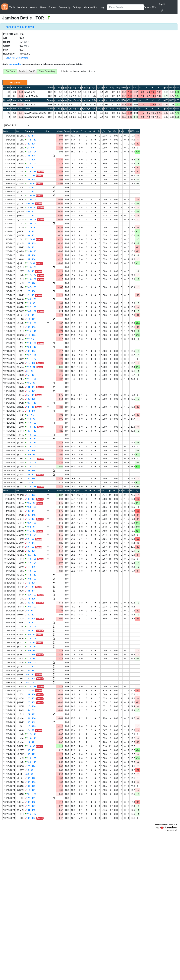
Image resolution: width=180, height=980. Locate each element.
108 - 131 (30, 603)
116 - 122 (30, 483)
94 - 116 (29, 407)
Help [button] (102, 7)
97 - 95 (29, 415)
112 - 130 (30, 655)
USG (124, 88)
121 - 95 (30, 176)
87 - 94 (29, 611)
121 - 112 (30, 431)
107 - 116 (30, 259)
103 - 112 (30, 515)
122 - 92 (30, 239)
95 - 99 (29, 770)
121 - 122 (30, 714)
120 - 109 (30, 507)
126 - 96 (30, 503)
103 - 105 (30, 782)
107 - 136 (30, 694)
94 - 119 (29, 203)
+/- (137, 131)
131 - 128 (30, 794)
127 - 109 (30, 523)
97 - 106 (29, 683)
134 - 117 (30, 347)
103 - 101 (30, 299)
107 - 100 (30, 287)
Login (161, 10)
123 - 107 (30, 279)
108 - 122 (30, 754)
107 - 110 (30, 255)
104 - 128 (30, 679)
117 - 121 (30, 319)
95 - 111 (29, 247)
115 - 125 (30, 583)
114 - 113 (30, 575)
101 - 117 (30, 387)
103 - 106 (30, 351)
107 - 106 (30, 355)
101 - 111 (30, 591)
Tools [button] (12, 7)
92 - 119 (29, 295)
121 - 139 (30, 471)
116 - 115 (30, 331)
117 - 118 (30, 567)
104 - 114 (30, 718)
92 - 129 (29, 730)
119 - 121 (30, 790)
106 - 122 (30, 631)
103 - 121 (30, 475)
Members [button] (22, 7)
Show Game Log (47, 71)
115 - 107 (30, 814)
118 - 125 (30, 495)
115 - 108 (30, 627)
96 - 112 (29, 375)
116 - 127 (30, 191)
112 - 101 (30, 467)
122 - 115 (30, 227)
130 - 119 (30, 762)
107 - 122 (30, 786)
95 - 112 (29, 168)
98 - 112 (29, 675)
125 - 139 (30, 702)
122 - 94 (30, 263)
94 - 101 (29, 710)
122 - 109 (30, 307)
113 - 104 (30, 639)
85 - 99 (29, 774)
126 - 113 (30, 443)
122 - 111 (30, 734)
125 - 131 (30, 798)
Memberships (90, 7)
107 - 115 (30, 243)
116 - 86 (30, 531)
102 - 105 (30, 551)
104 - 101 (30, 663)
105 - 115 (30, 156)
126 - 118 (30, 555)
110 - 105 (30, 758)
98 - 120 (29, 211)
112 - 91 (30, 367)
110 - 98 (30, 303)
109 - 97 (30, 455)
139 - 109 (30, 219)
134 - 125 (30, 251)
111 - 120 (30, 599)
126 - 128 (30, 283)
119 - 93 (30, 746)
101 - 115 (30, 180)
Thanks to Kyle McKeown (19, 27)
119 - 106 (30, 199)
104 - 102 (30, 579)
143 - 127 (30, 207)
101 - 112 (30, 810)
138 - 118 (30, 487)
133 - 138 (30, 802)
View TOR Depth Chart (17, 58)
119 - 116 (30, 738)
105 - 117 (30, 511)
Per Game (10, 71)
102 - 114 (30, 136)
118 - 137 (30, 519)
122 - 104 (30, 275)
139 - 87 (30, 195)
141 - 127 (30, 359)
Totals (22, 71)
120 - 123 (30, 399)
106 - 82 (30, 635)
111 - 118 (30, 411)
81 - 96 (29, 371)
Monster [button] (33, 7)
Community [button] (65, 7)
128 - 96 (30, 183)
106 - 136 (30, 818)
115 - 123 (30, 187)
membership (15, 64)
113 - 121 (30, 391)
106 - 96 (30, 383)
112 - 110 (30, 140)
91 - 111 (29, 587)
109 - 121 (30, 615)
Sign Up (162, 4)
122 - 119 (30, 647)
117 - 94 (30, 643)
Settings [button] (77, 7)
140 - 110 (30, 427)
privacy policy (170, 830)
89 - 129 (29, 547)
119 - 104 (30, 563)
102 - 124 (30, 499)
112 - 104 (30, 535)
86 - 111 (29, 395)
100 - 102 (30, 750)
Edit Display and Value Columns (80, 71)
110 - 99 (30, 419)
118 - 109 (30, 571)
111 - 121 (30, 742)
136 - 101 (30, 164)
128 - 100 (30, 459)
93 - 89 (29, 148)
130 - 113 (30, 686)
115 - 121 (30, 215)
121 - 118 (30, 403)
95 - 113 (29, 271)
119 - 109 (30, 423)
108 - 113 (30, 722)
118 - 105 (30, 559)
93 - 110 (29, 315)
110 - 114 (30, 706)
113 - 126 (30, 160)
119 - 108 (30, 223)
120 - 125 (30, 144)
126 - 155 (30, 698)
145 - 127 (30, 311)
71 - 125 (29, 690)
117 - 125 (30, 335)
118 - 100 (30, 343)
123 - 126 (30, 766)
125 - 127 (30, 806)
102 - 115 (30, 327)
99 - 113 (29, 235)
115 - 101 (30, 323)
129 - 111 (30, 439)
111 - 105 (30, 379)
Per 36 (32, 71)
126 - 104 (30, 152)
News (43, 7)
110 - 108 (30, 435)
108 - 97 (30, 527)
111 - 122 (30, 231)
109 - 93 (30, 651)
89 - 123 (29, 539)
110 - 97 (30, 659)
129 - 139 (30, 479)
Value (20, 88)
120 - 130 (30, 291)
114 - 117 (30, 543)
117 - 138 (30, 363)
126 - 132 (30, 671)
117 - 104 (30, 463)
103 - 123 (30, 778)
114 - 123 (30, 667)
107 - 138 (30, 619)
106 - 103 (30, 607)
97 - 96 (29, 339)
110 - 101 (30, 267)
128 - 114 (30, 172)
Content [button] (52, 7)
